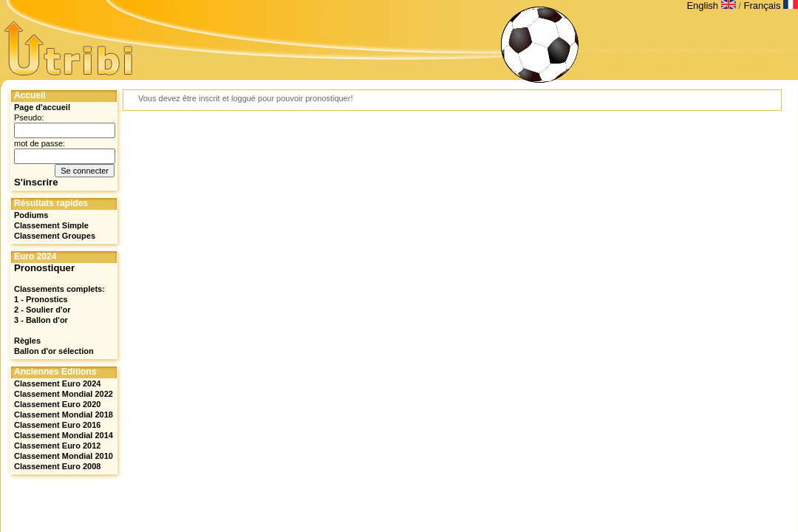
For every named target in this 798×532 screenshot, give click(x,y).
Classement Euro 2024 (57, 383)
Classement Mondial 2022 (64, 394)
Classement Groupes (55, 236)
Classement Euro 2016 (57, 425)
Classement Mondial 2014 (64, 435)
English (712, 6)
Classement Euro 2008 (57, 466)
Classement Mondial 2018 (64, 415)
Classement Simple (51, 225)
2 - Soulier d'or (42, 310)
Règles (27, 341)
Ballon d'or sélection (54, 351)
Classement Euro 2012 (57, 446)
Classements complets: (59, 289)
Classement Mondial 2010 (64, 456)
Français (771, 6)
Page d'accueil (42, 107)
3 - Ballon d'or (41, 320)
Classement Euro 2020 (57, 404)
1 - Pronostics (41, 299)
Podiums (31, 215)
